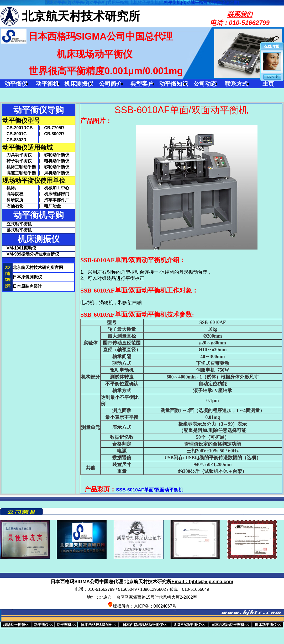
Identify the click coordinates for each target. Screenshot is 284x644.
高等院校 (13, 194)
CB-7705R (54, 128)
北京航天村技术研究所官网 (38, 267)
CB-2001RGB (18, 128)
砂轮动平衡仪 (57, 155)
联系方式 (236, 84)
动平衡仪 (16, 84)
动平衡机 (47, 84)
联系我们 (240, 14)
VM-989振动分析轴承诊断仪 (33, 254)
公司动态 (205, 84)
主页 (268, 84)
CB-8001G (14, 134)
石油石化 (13, 206)
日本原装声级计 (27, 286)
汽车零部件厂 (57, 200)
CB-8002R (54, 134)
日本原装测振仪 (27, 277)
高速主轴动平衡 (19, 173)
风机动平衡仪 (57, 173)
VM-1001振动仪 (21, 248)
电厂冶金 (52, 206)
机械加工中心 (57, 188)
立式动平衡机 (19, 224)
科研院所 (13, 200)
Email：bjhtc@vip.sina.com (202, 582)
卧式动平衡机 (19, 230)
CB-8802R (14, 140)
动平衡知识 (173, 84)
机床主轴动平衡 (19, 167)
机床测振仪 (79, 84)
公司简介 (111, 84)
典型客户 (142, 84)
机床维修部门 (57, 194)
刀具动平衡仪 (17, 155)
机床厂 (11, 188)
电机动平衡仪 (57, 161)
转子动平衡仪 (17, 161)
